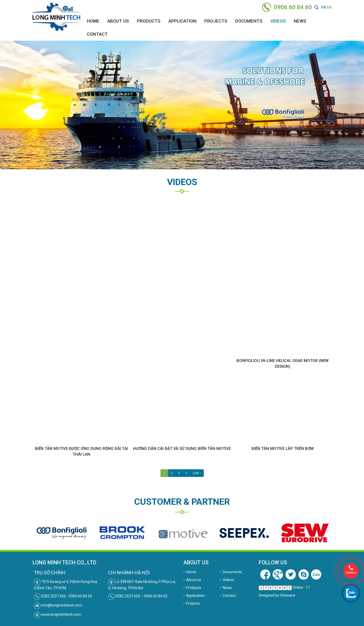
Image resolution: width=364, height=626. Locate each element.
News (300, 21)
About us (118, 21)
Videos (278, 21)
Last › (197, 473)
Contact (97, 34)
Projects (216, 21)
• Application (194, 596)
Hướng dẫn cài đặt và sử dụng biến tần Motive (182, 449)
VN (323, 7)
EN (329, 7)
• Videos (227, 580)
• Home (190, 572)
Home (93, 21)
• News (226, 588)
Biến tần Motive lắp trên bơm (283, 449)
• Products (192, 588)
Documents (249, 21)
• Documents (231, 572)
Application (182, 21)
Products (149, 21)
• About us (192, 580)
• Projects (192, 603)
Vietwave (288, 595)
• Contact (228, 596)
